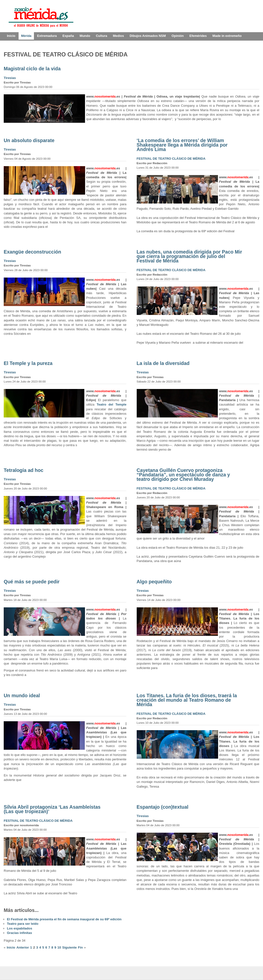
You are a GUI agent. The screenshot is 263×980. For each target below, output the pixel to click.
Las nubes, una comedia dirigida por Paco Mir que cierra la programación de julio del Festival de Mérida (189, 256)
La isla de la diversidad (163, 363)
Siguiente (69, 947)
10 (59, 947)
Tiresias (10, 78)
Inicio (11, 947)
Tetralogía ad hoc (24, 470)
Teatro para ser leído (23, 924)
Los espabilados (20, 928)
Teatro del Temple (111, 404)
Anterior (23, 947)
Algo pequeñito (154, 582)
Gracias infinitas (19, 933)
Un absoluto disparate (29, 140)
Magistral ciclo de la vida (32, 69)
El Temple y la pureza (28, 363)
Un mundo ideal (22, 696)
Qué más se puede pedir (32, 582)
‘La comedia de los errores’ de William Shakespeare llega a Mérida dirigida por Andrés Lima (182, 145)
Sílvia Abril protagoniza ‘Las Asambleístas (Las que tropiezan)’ (52, 809)
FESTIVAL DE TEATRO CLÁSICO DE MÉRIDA (171, 159)
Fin (80, 947)
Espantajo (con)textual (163, 807)
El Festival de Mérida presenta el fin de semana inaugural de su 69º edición (64, 919)
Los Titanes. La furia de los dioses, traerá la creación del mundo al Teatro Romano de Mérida (187, 700)
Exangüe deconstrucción (32, 252)
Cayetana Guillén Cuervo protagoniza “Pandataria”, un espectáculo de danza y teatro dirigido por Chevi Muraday (183, 475)
